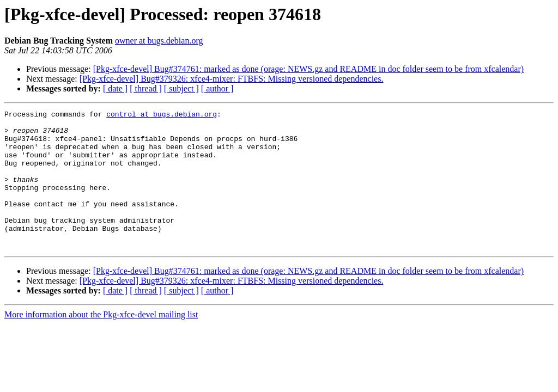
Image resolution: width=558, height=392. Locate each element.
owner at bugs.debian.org (159, 41)
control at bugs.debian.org (162, 115)
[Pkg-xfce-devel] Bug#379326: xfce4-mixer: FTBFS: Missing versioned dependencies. (232, 79)
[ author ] (217, 88)
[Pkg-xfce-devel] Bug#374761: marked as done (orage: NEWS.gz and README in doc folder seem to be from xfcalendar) (308, 69)
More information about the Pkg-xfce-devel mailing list (101, 342)
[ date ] (115, 88)
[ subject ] (181, 88)
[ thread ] (146, 88)
